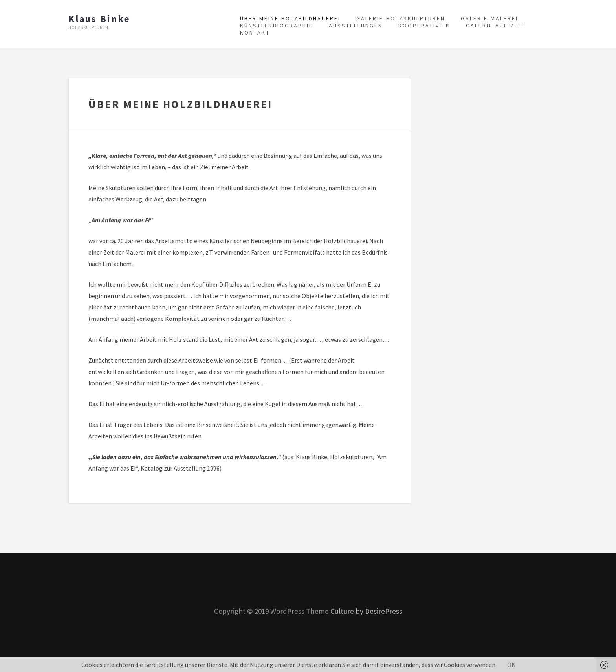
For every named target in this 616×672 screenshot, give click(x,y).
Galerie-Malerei (489, 18)
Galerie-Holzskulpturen (401, 18)
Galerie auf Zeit (495, 26)
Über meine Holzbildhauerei (290, 18)
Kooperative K (424, 26)
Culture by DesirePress (366, 611)
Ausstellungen (356, 26)
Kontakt (255, 33)
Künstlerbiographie (277, 26)
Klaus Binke (99, 19)
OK (511, 665)
